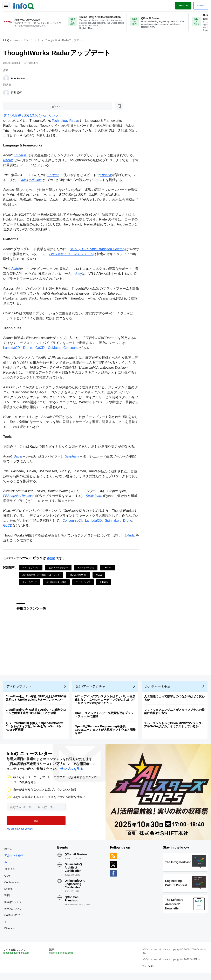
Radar (132, 535)
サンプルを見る (72, 772)
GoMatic (55, 348)
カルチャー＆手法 (87, 568)
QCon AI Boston (76, 858)
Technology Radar (66, 121)
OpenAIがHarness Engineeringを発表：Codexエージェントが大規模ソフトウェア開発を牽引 (106, 732)
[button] (35, 823)
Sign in (200, 5)
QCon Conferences (13, 883)
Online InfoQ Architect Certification (74, 871)
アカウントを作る (15, 863)
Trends (105, 582)
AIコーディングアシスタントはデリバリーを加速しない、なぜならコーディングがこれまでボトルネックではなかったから (106, 701)
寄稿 (8, 899)
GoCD (41, 348)
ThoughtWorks (79, 575)
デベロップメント (32, 568)
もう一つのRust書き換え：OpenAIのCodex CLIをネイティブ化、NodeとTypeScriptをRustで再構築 (35, 728)
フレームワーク (31, 582)
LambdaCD (12, 348)
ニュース (36, 39)
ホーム (9, 853)
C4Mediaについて (15, 922)
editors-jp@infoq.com (62, 959)
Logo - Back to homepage (25, 5)
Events (9, 893)
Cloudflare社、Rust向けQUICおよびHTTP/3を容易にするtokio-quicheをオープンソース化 (37, 700)
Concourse (72, 348)
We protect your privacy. (20, 832)
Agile (52, 558)
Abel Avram (19, 77)
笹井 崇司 (18, 92)
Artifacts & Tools (57, 582)
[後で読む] (30, 106)
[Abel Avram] (7, 78)
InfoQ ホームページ (15, 39)
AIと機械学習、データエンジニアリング (42, 575)
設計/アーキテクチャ (59, 568)
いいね (16, 106)
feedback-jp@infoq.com (17, 959)
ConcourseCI (76, 521)
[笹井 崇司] (7, 92)
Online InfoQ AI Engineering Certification (76, 888)
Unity (82, 274)
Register (182, 5)
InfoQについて (14, 912)
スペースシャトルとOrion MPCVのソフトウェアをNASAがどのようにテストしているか (175, 727)
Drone (29, 348)
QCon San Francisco (72, 903)
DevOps (108, 568)
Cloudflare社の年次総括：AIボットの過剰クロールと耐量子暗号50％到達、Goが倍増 (37, 713)
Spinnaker (117, 521)
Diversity (11, 932)
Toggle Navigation (8, 5)
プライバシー (149, 972)
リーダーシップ (84, 582)
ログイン (11, 873)
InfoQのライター (15, 906)
